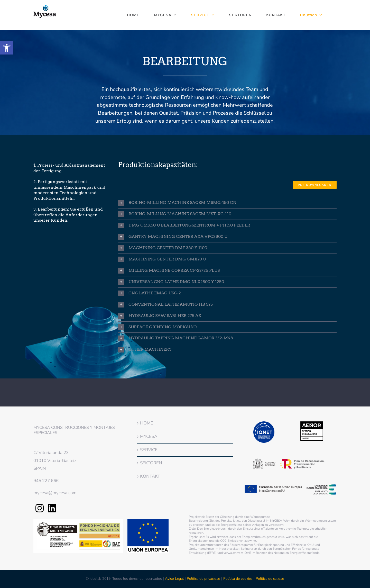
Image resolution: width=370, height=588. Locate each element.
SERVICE (149, 450)
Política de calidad (270, 579)
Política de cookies (238, 579)
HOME (147, 423)
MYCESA (149, 436)
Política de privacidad (203, 579)
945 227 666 (46, 481)
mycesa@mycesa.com (55, 493)
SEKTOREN (151, 463)
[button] (7, 48)
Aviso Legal (175, 579)
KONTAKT (150, 476)
